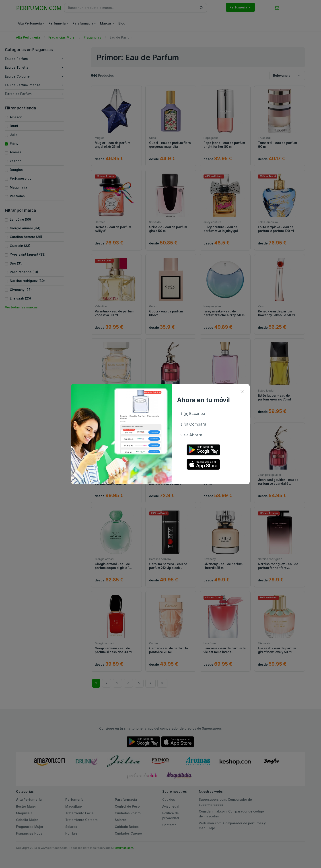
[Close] (242, 392)
